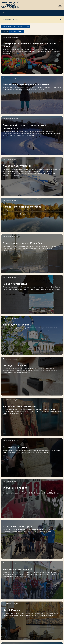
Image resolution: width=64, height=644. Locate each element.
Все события (7, 27)
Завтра (21, 31)
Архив (27, 27)
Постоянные (18, 27)
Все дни (5, 31)
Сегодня (13, 31)
